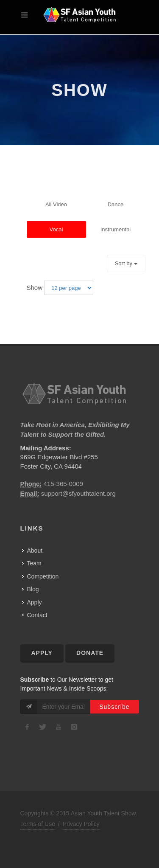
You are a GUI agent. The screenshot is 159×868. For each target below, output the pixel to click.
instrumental (116, 229)
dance (116, 204)
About (35, 551)
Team (34, 563)
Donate (90, 653)
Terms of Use (38, 824)
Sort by (126, 263)
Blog (33, 589)
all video (56, 204)
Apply (35, 602)
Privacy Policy (81, 824)
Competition (43, 576)
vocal (56, 229)
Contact (37, 615)
